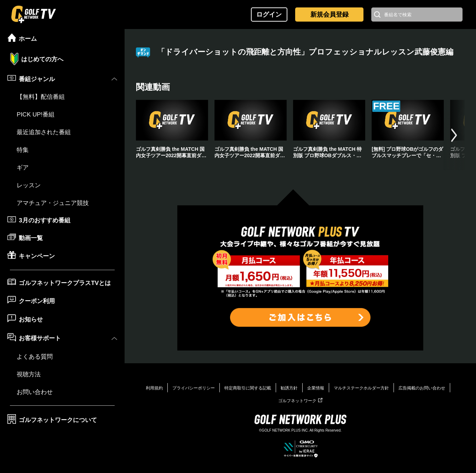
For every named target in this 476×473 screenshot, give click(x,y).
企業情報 (316, 388)
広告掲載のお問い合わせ (422, 388)
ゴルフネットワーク (300, 401)
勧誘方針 (289, 388)
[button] (454, 135)
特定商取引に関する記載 (248, 388)
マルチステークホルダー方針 (361, 388)
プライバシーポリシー (194, 388)
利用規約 (154, 388)
